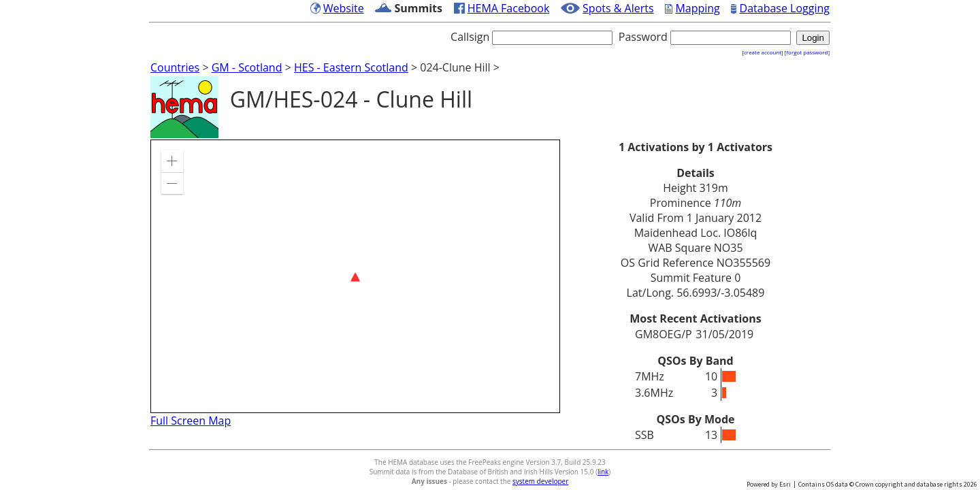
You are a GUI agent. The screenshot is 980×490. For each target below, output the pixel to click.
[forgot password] (807, 52)
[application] (355, 276)
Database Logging (785, 8)
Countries (175, 67)
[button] (172, 161)
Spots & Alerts (618, 8)
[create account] (762, 52)
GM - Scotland (247, 67)
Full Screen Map (191, 421)
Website (344, 8)
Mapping (697, 8)
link (603, 472)
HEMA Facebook (509, 8)
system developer (540, 481)
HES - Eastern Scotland (351, 67)
